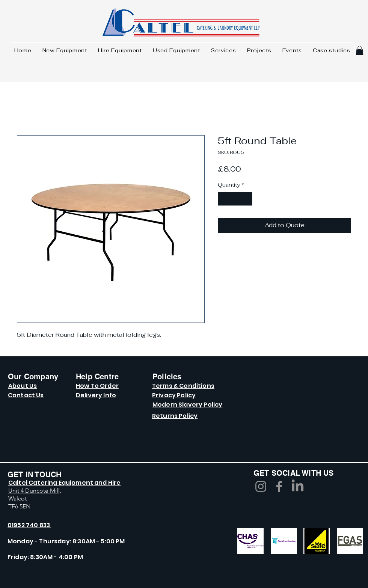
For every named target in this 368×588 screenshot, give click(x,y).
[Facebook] (279, 486)
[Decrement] (224, 199)
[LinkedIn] (298, 486)
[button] (360, 51)
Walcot (17, 498)
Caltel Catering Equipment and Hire (64, 483)
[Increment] (247, 199)
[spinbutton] (235, 199)
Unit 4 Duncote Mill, (35, 491)
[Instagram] (261, 486)
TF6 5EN (19, 506)
